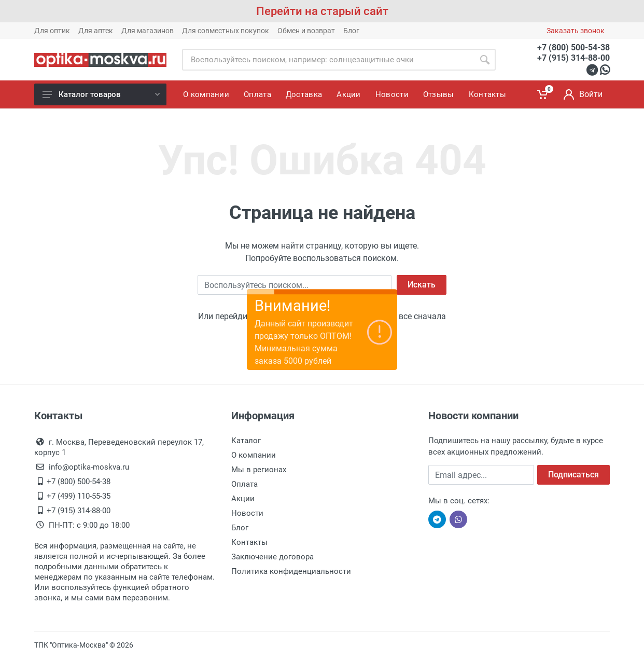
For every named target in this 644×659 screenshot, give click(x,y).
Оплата (244, 484)
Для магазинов (148, 31)
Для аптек (96, 31)
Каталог (246, 441)
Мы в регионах (259, 470)
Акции (243, 499)
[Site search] (328, 60)
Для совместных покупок (226, 31)
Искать (422, 285)
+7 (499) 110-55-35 (79, 496)
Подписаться (573, 475)
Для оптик (52, 31)
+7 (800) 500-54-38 (573, 47)
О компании (254, 455)
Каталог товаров (101, 94)
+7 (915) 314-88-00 (573, 58)
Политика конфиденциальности (291, 571)
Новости (247, 513)
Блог (351, 31)
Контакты (249, 542)
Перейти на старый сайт (322, 11)
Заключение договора (272, 557)
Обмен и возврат (306, 31)
